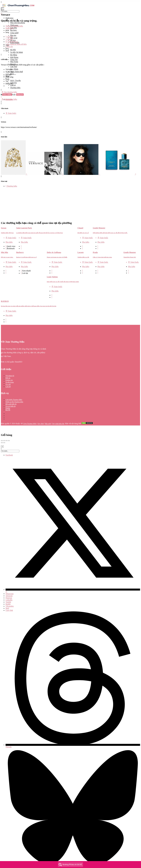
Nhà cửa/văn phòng (18, 23)
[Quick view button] (6, 236)
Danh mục (9, 18)
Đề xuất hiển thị (11, 394)
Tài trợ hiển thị (11, 396)
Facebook (9, 445)
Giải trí (13, 85)
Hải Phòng (14, 57)
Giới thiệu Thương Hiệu (14, 390)
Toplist (8, 398)
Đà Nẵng (14, 55)
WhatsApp (9, 584)
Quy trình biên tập (58, 414)
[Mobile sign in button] (1, 97)
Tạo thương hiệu (9, 92)
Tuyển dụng (10, 372)
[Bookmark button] (6, 238)
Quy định (41, 414)
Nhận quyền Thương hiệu (14, 392)
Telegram (9, 586)
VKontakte (10, 596)
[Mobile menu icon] (70, 2)
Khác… (13, 74)
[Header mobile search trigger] (1, 102)
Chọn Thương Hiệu (30, 414)
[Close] (2, 436)
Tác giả (8, 374)
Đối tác (8, 368)
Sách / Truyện (15, 81)
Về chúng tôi (10, 366)
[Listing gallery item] (14, 174)
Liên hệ (8, 377)
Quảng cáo (9, 370)
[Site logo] (18, 7)
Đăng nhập (7, 95)
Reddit (8, 594)
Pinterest (9, 588)
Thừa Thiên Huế (16, 72)
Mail (7, 598)
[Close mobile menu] (1, 14)
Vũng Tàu (14, 60)
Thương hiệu (15, 88)
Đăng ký (20, 95)
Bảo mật (48, 414)
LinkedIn (9, 590)
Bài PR (8, 400)
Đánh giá (10, 28)
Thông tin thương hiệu (14, 26)
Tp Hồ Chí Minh (16, 52)
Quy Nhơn (14, 69)
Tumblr (8, 592)
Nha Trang (14, 62)
